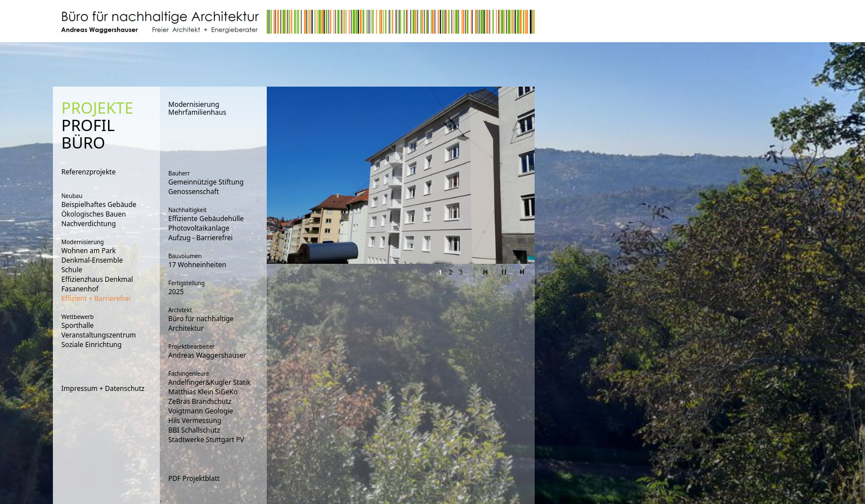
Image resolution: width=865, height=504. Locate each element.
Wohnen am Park (89, 251)
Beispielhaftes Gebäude (99, 204)
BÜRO (83, 142)
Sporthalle (78, 325)
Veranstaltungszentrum (99, 335)
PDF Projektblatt (194, 478)
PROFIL (88, 125)
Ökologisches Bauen (94, 214)
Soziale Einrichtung (91, 345)
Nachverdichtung (89, 224)
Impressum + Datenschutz (103, 388)
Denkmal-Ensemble (92, 260)
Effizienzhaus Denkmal (97, 279)
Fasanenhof (80, 289)
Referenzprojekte (88, 172)
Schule (72, 270)
